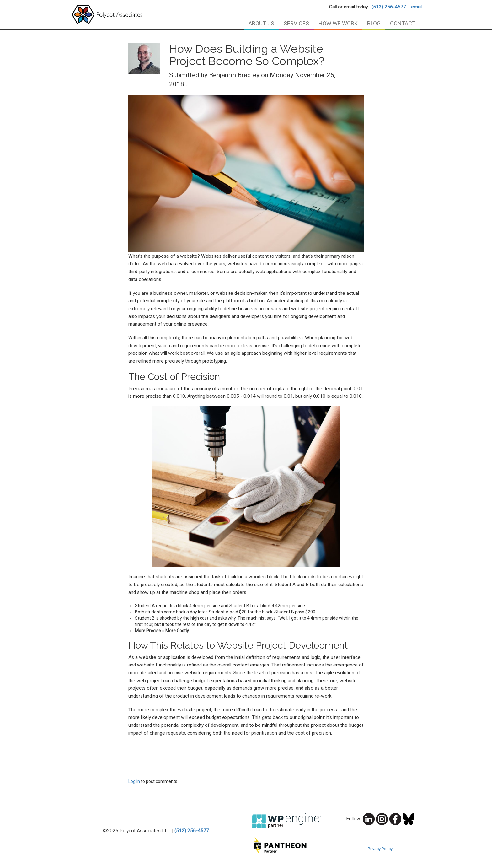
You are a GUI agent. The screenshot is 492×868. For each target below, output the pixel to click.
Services (296, 23)
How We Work (338, 23)
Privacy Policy (380, 849)
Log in (134, 781)
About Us (261, 23)
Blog (374, 23)
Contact (403, 23)
